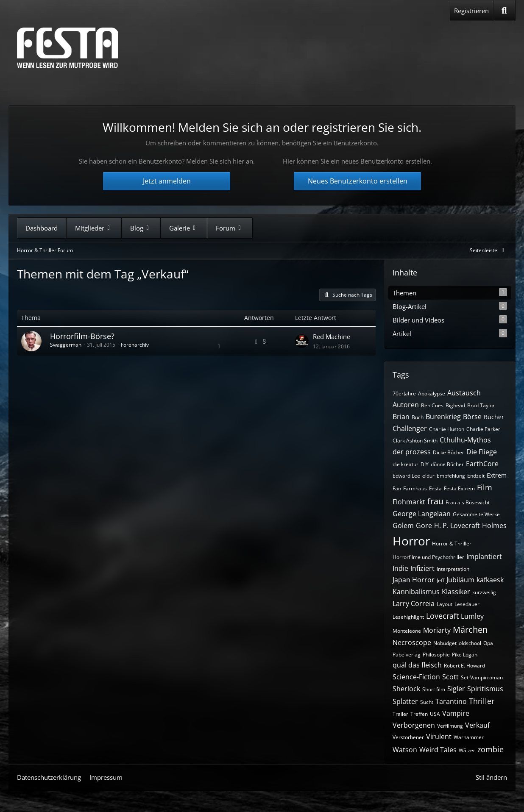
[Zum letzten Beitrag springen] (302, 341)
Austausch (464, 393)
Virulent (439, 737)
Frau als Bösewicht (468, 502)
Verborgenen (414, 725)
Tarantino (451, 701)
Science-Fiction (416, 677)
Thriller (482, 701)
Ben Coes (432, 405)
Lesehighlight (408, 617)
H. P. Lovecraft (457, 526)
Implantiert (484, 556)
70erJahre (404, 393)
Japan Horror (414, 580)
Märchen (470, 630)
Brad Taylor (481, 405)
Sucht (427, 702)
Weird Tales (438, 750)
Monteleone (407, 631)
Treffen (419, 714)
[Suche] (504, 11)
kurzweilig (484, 592)
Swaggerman (66, 345)
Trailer (400, 714)
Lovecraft (442, 616)
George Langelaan (422, 514)
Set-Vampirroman (482, 677)
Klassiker (456, 592)
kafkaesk (490, 580)
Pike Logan (465, 655)
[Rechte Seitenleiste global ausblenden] (488, 250)
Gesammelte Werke (476, 514)
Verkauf (477, 725)
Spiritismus (485, 689)
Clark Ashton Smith (415, 441)
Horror (411, 541)
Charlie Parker (483, 429)
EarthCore (482, 464)
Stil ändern (491, 777)
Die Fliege (482, 452)
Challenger (410, 428)
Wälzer (467, 750)
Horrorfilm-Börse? (82, 336)
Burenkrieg (443, 417)
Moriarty (437, 630)
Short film (434, 689)
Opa (488, 643)
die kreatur (406, 464)
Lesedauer (467, 604)
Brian (401, 417)
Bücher (494, 417)
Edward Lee (406, 476)
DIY (425, 464)
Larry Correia (414, 603)
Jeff (440, 580)
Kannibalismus (416, 592)
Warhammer (469, 737)
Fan (397, 488)
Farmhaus (415, 488)
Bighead (455, 405)
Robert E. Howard (464, 666)
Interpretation (453, 569)
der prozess (412, 452)
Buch (418, 417)
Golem (403, 526)
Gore (424, 526)
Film (485, 487)
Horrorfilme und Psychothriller (428, 557)
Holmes (494, 526)
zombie (491, 749)
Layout (445, 604)
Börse (472, 417)
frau (435, 501)
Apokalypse (432, 393)
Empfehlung (451, 476)
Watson (405, 750)
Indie (400, 568)
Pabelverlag (407, 655)
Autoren (406, 405)
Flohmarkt (409, 502)
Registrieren (471, 11)
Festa (435, 488)
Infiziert (422, 568)
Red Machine (332, 336)
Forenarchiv (135, 345)
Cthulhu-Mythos (465, 440)
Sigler (456, 689)
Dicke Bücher (449, 452)
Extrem (497, 475)
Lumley (472, 616)
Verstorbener (408, 737)
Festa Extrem (459, 488)
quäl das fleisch (417, 665)
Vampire (456, 713)
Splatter (405, 701)
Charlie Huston (447, 429)
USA (435, 714)
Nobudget (445, 643)
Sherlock (406, 689)
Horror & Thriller (452, 544)
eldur (428, 476)
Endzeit (476, 476)
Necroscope (412, 642)
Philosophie (436, 655)
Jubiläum (460, 580)
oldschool (470, 643)
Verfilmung (450, 726)
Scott (450, 677)
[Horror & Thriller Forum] (68, 48)
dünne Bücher (447, 464)
